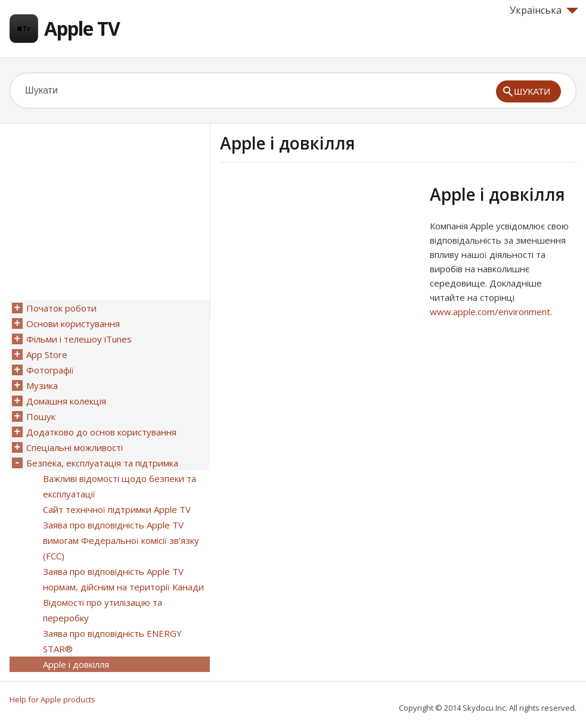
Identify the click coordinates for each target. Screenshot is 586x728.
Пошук (41, 416)
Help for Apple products (52, 699)
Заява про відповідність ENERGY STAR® (112, 641)
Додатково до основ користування (101, 432)
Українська (544, 10)
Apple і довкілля (76, 664)
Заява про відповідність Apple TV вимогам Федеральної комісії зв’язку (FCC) (121, 540)
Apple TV (82, 28)
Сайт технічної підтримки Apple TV (117, 509)
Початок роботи (61, 308)
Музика (42, 385)
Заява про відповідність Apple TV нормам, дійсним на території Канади (123, 579)
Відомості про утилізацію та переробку (103, 610)
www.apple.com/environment (490, 312)
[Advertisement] (320, 267)
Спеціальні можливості (75, 447)
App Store (47, 354)
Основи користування (73, 323)
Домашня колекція (66, 401)
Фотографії (50, 370)
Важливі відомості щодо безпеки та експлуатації (120, 486)
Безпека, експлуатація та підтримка (102, 463)
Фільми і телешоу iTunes (79, 339)
